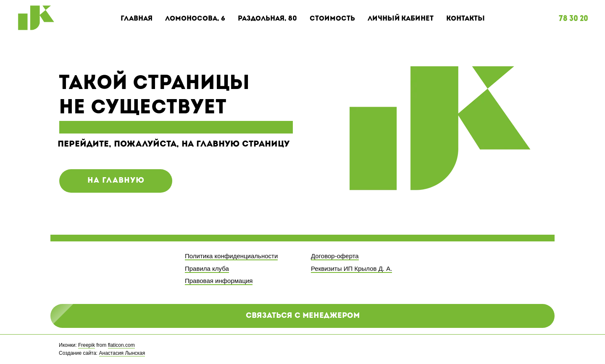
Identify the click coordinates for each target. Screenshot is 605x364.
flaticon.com (121, 345)
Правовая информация (219, 281)
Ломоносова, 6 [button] (195, 19)
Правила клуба (207, 268)
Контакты (466, 19)
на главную (116, 181)
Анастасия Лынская (122, 353)
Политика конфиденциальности (231, 256)
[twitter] (540, 349)
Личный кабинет (401, 19)
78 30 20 (573, 19)
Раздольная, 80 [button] (267, 19)
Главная (137, 19)
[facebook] (524, 349)
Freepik (87, 345)
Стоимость (332, 19)
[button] (302, 316)
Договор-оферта (335, 256)
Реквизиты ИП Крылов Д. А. (351, 268)
